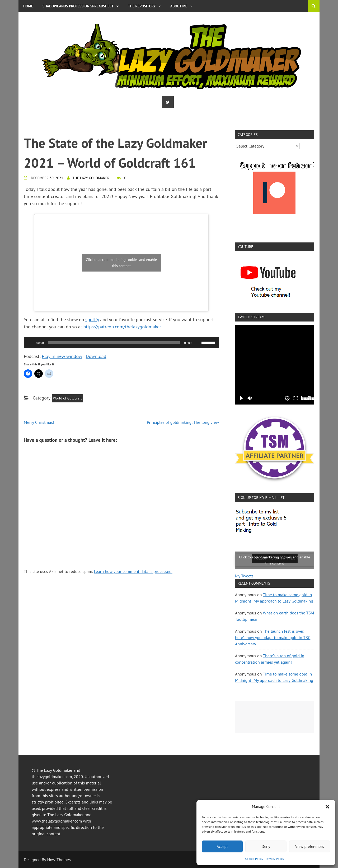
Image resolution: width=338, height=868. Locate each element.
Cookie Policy (254, 859)
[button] (327, 807)
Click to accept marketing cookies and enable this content (121, 263)
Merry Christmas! (39, 422)
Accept (222, 846)
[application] (121, 343)
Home (28, 6)
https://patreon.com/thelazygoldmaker (122, 327)
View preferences (310, 846)
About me (181, 6)
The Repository (144, 6)
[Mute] (197, 343)
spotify (92, 320)
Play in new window (62, 356)
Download (96, 356)
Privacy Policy (275, 859)
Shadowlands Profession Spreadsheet (81, 6)
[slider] (114, 343)
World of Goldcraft (67, 398)
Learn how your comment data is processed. (133, 571)
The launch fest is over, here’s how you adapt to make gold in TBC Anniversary (273, 637)
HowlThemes (59, 860)
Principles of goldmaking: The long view (183, 422)
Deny (266, 846)
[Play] (31, 343)
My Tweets (244, 576)
